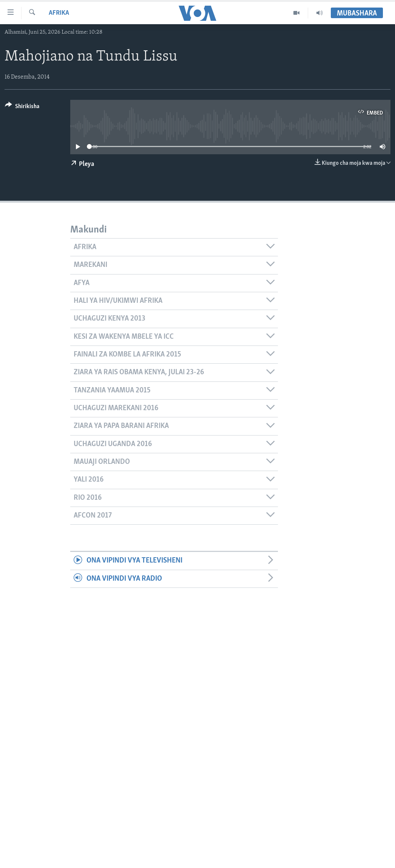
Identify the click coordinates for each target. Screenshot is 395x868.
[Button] (22, 108)
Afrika (59, 13)
